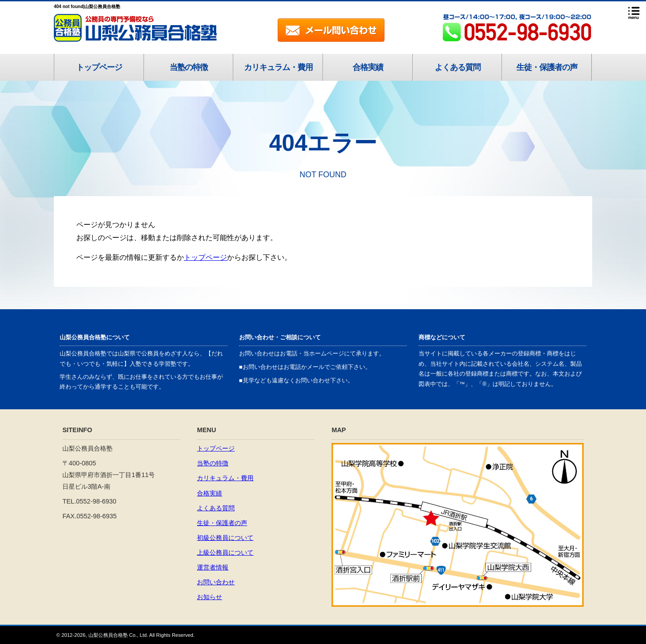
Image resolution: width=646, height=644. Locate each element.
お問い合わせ (216, 582)
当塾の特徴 (189, 67)
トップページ (99, 67)
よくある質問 (458, 67)
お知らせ (210, 597)
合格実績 (368, 67)
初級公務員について (225, 538)
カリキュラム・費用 (278, 67)
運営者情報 (213, 567)
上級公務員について (225, 552)
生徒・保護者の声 (547, 67)
